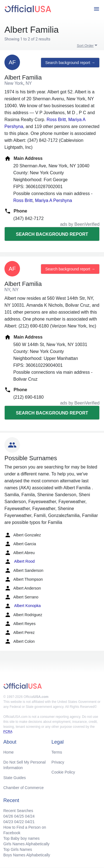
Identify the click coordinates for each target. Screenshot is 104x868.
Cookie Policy (63, 772)
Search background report (52, 234)
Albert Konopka (23, 606)
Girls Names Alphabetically (26, 844)
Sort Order (85, 46)
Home (8, 752)
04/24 (30, 816)
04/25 (19, 816)
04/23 (8, 822)
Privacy (58, 762)
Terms (57, 752)
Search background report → (70, 63)
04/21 (30, 822)
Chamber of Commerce (24, 788)
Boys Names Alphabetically (27, 855)
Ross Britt (56, 120)
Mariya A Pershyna (53, 200)
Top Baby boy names (21, 838)
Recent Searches (18, 811)
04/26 (8, 816)
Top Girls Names (18, 849)
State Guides (15, 778)
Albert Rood (20, 562)
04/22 (19, 822)
